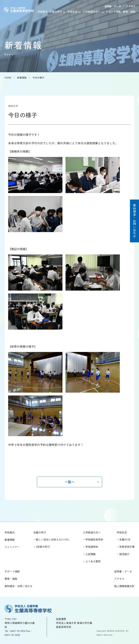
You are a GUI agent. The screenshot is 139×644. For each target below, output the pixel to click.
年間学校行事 (127, 547)
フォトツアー (12, 547)
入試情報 (90, 554)
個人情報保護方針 (124, 586)
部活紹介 (124, 554)
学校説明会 (92, 547)
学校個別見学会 (94, 539)
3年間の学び (43, 547)
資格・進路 (129, 12)
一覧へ (69, 482)
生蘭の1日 (125, 539)
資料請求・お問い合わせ (134, 221)
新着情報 (10, 540)
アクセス (131, 6)
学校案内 (43, 12)
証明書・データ (113, 6)
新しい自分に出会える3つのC (53, 539)
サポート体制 (113, 12)
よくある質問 (93, 561)
